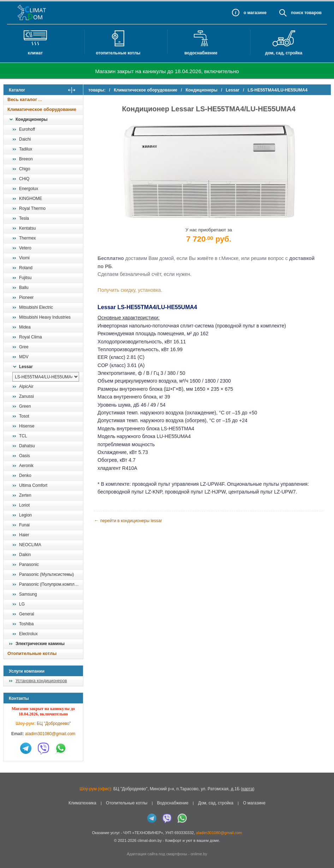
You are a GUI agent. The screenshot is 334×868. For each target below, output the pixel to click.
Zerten (25, 495)
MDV (24, 357)
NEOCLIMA (30, 545)
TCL (23, 436)
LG (22, 604)
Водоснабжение (201, 53)
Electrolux (28, 634)
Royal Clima (31, 337)
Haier (24, 535)
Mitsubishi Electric (36, 307)
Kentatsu (27, 228)
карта (248, 789)
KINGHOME (31, 199)
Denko (25, 476)
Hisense (27, 426)
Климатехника (82, 803)
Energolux (29, 189)
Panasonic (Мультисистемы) (46, 574)
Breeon (26, 159)
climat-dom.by (149, 840)
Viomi (24, 258)
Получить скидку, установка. (133, 290)
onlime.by (199, 854)
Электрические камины (40, 644)
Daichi (25, 139)
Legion (25, 515)
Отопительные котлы (118, 53)
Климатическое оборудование (42, 109)
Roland (26, 268)
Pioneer (26, 297)
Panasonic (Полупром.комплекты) (51, 584)
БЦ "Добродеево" (54, 724)
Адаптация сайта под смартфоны (157, 854)
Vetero (25, 248)
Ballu (24, 288)
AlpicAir (26, 386)
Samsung (28, 594)
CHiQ (24, 179)
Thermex (27, 238)
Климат (35, 53)
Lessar (26, 367)
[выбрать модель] (46, 377)
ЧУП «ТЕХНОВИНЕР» (143, 833)
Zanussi (26, 396)
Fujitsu (25, 278)
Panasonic (29, 565)
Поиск (297, 13)
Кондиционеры (31, 119)
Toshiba (26, 624)
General (27, 614)
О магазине (254, 803)
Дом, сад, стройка (284, 53)
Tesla (24, 218)
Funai (24, 525)
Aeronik (26, 466)
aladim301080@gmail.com (50, 734)
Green (25, 406)
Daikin (25, 555)
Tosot (24, 416)
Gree (24, 347)
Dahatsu (27, 446)
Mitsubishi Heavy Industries (45, 317)
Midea (25, 327)
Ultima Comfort (33, 485)
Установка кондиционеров (41, 681)
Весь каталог (22, 99)
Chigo (25, 169)
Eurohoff (27, 129)
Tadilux (26, 149)
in (10, 846)
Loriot (24, 505)
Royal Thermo (32, 208)
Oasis (25, 456)
